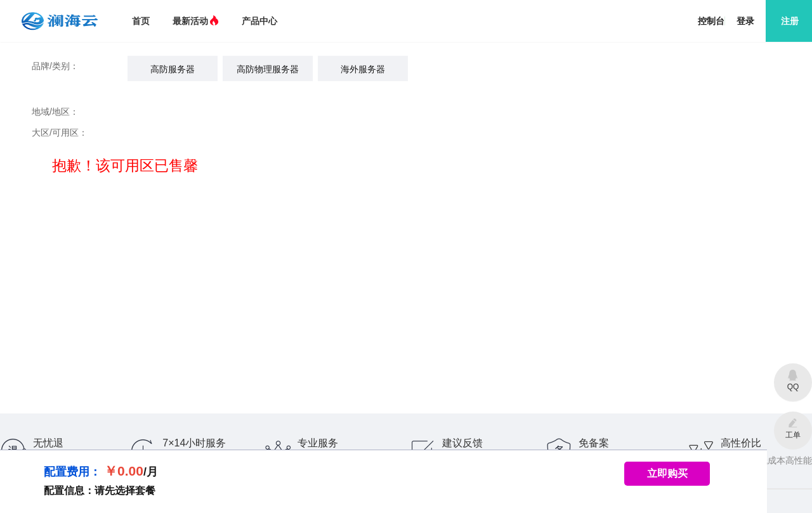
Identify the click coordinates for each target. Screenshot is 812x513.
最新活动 (196, 21)
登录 (745, 21)
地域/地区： (55, 112)
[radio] (173, 68)
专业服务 (318, 443)
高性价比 (741, 443)
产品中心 (259, 21)
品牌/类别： (55, 66)
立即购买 (667, 473)
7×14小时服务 (194, 443)
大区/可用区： (60, 133)
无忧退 (48, 443)
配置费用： (72, 472)
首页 (141, 21)
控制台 (711, 21)
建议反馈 (462, 443)
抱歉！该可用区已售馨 (115, 166)
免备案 (594, 443)
